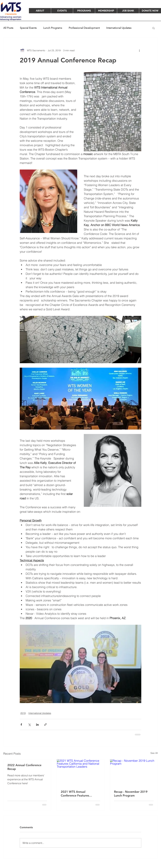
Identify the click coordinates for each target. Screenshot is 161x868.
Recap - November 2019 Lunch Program (131, 794)
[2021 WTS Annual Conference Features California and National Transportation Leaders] (81, 773)
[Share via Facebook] (21, 725)
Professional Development (84, 28)
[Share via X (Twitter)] (29, 725)
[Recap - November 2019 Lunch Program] (134, 773)
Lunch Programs (53, 28)
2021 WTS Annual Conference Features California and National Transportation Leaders (77, 794)
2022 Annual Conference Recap (24, 767)
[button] (154, 28)
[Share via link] (45, 725)
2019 (23, 713)
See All (154, 753)
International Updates (119, 28)
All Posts (8, 28)
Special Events (28, 28)
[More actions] (139, 50)
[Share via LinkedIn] (37, 725)
